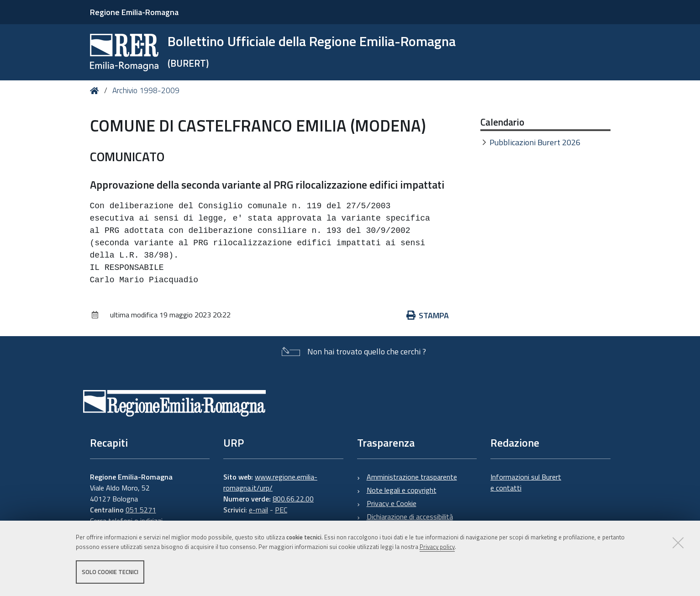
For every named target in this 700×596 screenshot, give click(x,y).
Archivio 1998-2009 (146, 90)
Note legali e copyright (402, 490)
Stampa (428, 315)
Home (96, 91)
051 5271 (141, 510)
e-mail (258, 510)
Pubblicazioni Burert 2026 (535, 142)
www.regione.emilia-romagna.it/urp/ (270, 482)
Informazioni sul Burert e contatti (526, 482)
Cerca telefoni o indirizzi (126, 521)
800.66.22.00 (293, 499)
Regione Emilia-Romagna (134, 12)
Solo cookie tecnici (110, 572)
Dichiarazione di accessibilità (410, 517)
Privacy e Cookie (392, 503)
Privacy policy (437, 547)
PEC (281, 510)
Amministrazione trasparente (412, 477)
